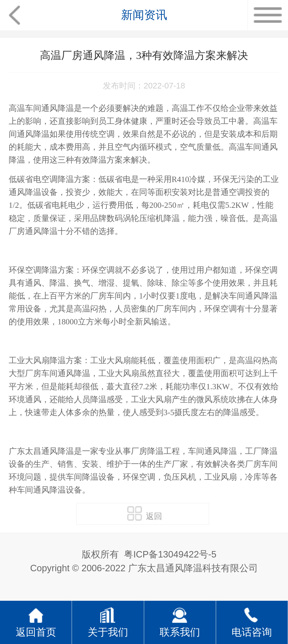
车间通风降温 (253, 296)
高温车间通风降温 (41, 108)
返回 (145, 513)
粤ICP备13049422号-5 (170, 554)
